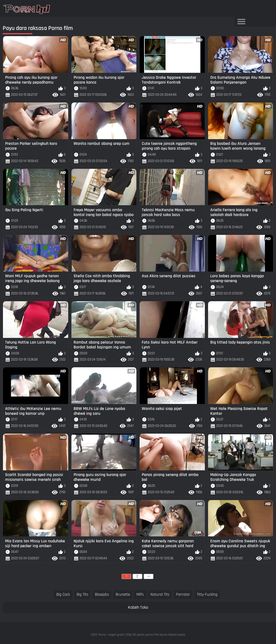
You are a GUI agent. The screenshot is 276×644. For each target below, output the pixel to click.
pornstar (183, 595)
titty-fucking (207, 595)
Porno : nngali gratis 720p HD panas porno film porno (133, 635)
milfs (140, 595)
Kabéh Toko (138, 607)
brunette (123, 595)
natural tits (160, 595)
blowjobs (102, 595)
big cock (63, 595)
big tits (82, 595)
